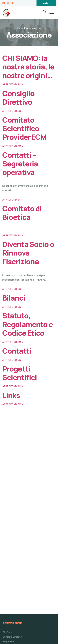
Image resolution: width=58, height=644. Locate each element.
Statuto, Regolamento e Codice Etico (28, 324)
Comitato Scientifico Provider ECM (24, 128)
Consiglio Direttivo (18, 98)
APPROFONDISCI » (13, 84)
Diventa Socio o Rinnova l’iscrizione (28, 253)
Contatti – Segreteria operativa (20, 164)
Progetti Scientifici (20, 373)
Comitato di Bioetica (22, 213)
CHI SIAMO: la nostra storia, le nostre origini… (28, 67)
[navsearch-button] (43, 13)
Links (11, 395)
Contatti (17, 351)
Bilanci (14, 298)
